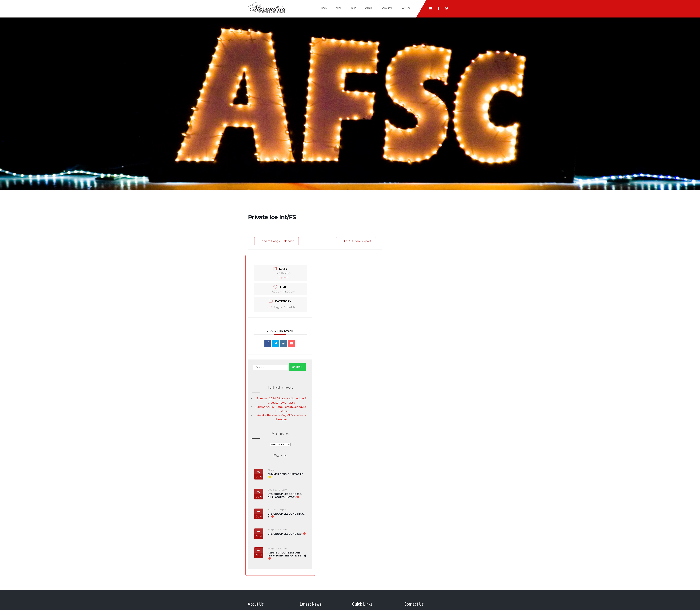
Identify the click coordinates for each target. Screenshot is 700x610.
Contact (407, 8)
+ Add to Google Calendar (276, 241)
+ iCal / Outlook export (356, 241)
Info (353, 8)
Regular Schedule (283, 307)
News (339, 8)
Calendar (387, 8)
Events (369, 8)
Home (324, 8)
